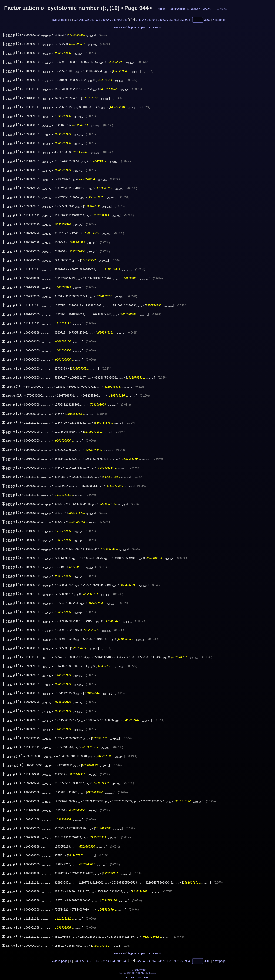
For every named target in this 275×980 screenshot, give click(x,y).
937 (92, 20)
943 (125, 20)
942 (120, 20)
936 (87, 20)
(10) (11, 35)
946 (144, 20)
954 (188, 20)
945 (138, 20)
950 (166, 20)
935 (81, 20)
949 (160, 20)
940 (109, 20)
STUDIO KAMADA (199, 9)
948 (155, 20)
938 (98, 20)
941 (114, 20)
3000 (207, 20)
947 (149, 20)
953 (182, 20)
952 (177, 20)
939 (103, 20)
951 (171, 20)
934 (76, 20)
